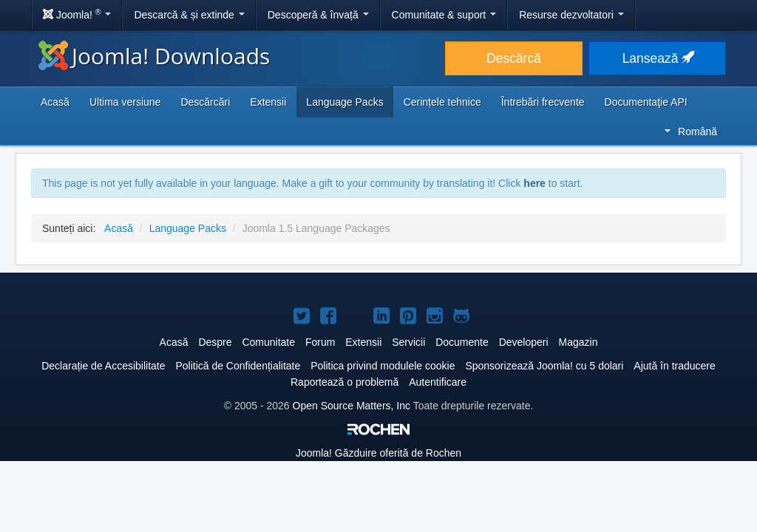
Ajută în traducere (675, 366)
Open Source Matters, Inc (352, 406)
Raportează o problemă (344, 382)
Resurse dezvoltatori (571, 15)
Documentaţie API (646, 102)
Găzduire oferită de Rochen (378, 453)
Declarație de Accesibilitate (103, 366)
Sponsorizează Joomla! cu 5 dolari (544, 366)
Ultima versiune (125, 102)
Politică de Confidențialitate (238, 366)
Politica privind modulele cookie (383, 366)
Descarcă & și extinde (189, 15)
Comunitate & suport (444, 15)
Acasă (55, 102)
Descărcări (205, 102)
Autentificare (438, 382)
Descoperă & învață (318, 15)
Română (691, 132)
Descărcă (514, 58)
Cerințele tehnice (442, 102)
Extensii (268, 102)
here (534, 183)
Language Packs (344, 102)
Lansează (658, 58)
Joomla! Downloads (154, 56)
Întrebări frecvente (543, 102)
